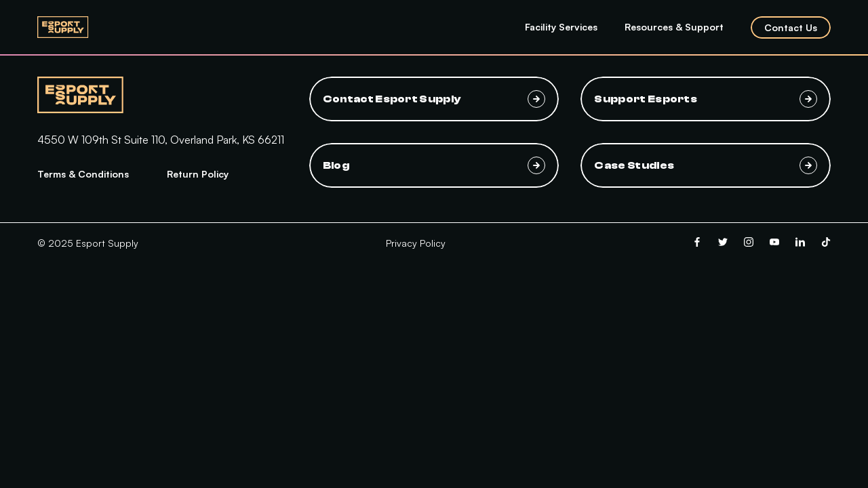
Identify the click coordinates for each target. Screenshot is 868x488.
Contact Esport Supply (434, 99)
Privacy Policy (416, 243)
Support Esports (706, 99)
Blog (434, 165)
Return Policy (198, 174)
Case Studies (706, 165)
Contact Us (791, 27)
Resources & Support (674, 27)
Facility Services (561, 27)
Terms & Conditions (83, 174)
